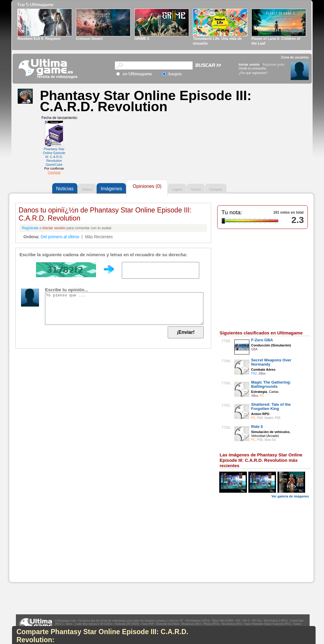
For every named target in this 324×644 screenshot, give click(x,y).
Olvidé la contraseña (252, 68)
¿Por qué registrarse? (253, 73)
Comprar (54, 172)
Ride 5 (257, 427)
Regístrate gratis (273, 65)
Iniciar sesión (249, 64)
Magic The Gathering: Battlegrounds (271, 384)
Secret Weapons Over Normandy (271, 362)
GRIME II (142, 39)
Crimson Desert (89, 39)
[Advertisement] (54, 545)
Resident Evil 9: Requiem (39, 39)
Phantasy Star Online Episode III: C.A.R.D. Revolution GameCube (54, 157)
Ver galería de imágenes (290, 496)
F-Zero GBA (262, 340)
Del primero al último (60, 237)
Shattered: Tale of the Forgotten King (271, 407)
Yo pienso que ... (124, 309)
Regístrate (30, 228)
